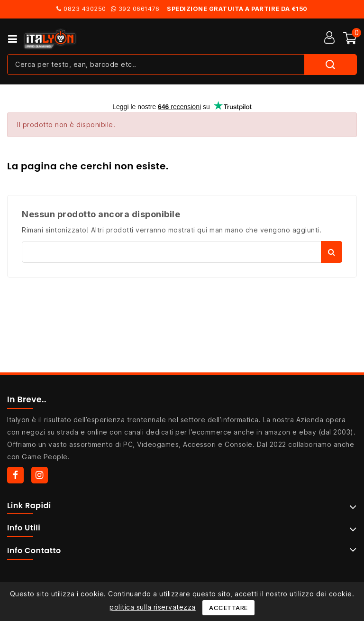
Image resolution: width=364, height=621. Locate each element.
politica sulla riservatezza (153, 607)
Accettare (228, 608)
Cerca (332, 252)
